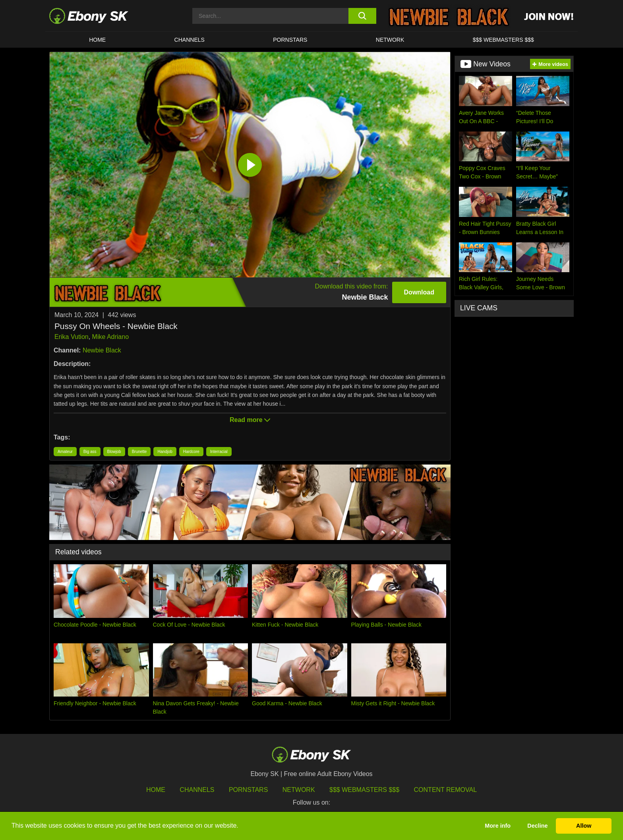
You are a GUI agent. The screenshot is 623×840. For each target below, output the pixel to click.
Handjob (165, 452)
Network (390, 40)
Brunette (139, 452)
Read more (250, 420)
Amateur (65, 452)
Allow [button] (584, 826)
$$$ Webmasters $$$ (503, 40)
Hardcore (191, 452)
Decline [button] (537, 826)
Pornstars (290, 40)
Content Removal (446, 790)
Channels (190, 40)
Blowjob (114, 452)
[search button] (362, 16)
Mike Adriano (111, 337)
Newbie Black (102, 350)
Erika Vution (72, 337)
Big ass (90, 452)
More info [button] (498, 826)
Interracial (219, 452)
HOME (97, 40)
